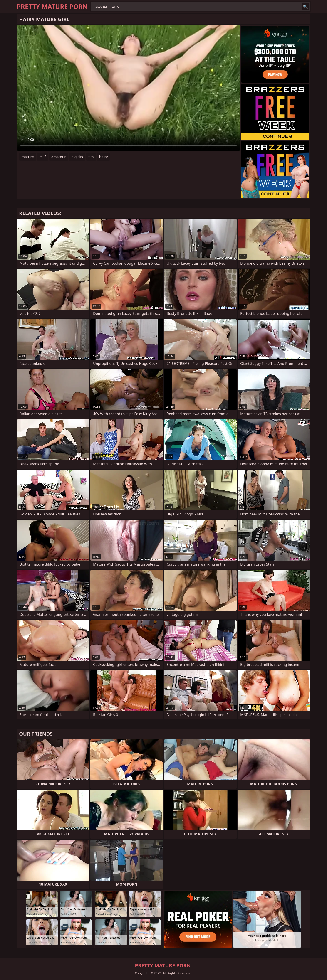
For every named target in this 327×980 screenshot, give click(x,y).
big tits (77, 157)
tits (91, 157)
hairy (104, 157)
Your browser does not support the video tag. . (129, 88)
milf (43, 157)
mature (28, 157)
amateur (59, 157)
